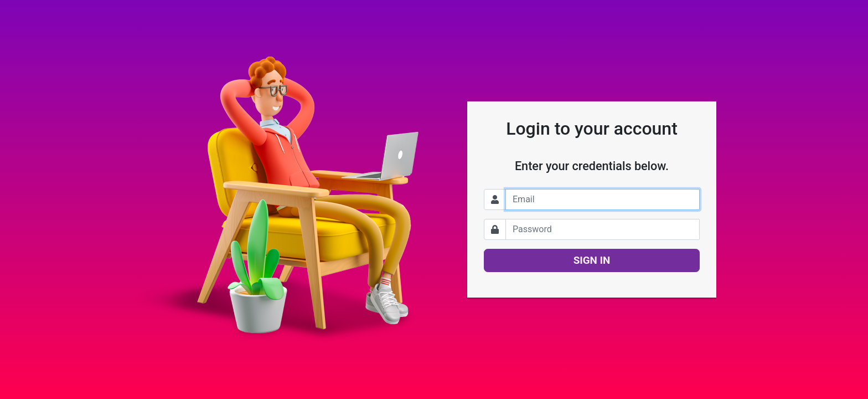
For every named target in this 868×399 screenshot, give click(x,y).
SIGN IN (592, 260)
